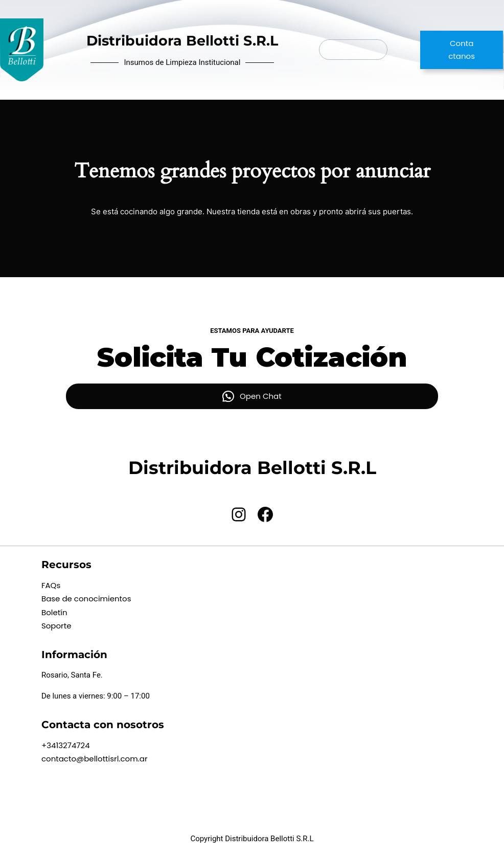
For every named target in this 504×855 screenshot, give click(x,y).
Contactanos (462, 50)
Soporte (56, 626)
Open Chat (261, 396)
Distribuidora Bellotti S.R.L (182, 41)
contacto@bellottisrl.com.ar (95, 759)
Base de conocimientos (86, 599)
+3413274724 (66, 745)
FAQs (51, 585)
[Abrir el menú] (353, 50)
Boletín (54, 612)
